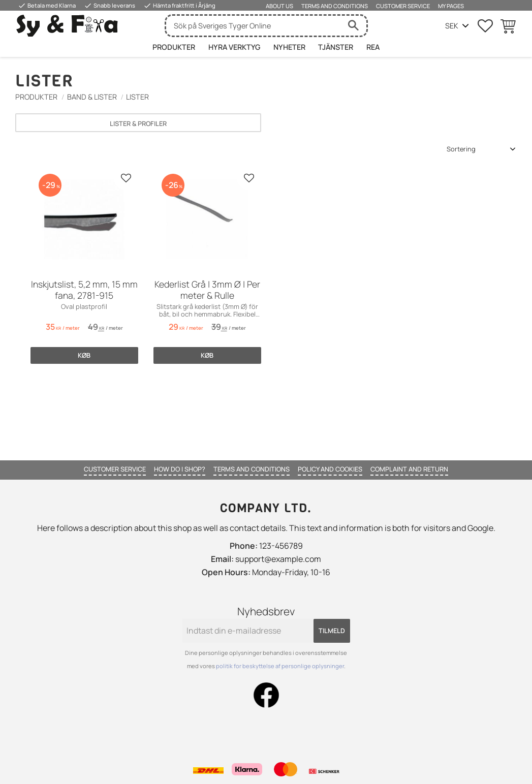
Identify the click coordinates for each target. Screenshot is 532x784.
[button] (485, 26)
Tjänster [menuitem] (336, 47)
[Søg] (354, 26)
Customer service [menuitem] (403, 6)
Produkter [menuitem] (174, 47)
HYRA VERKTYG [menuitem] (234, 47)
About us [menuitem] (279, 6)
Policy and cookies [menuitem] (330, 469)
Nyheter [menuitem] (289, 47)
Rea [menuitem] (373, 47)
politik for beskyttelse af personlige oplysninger (280, 666)
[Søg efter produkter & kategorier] (254, 26)
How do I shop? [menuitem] (180, 469)
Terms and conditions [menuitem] (335, 6)
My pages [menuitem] (451, 6)
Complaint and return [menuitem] (409, 469)
